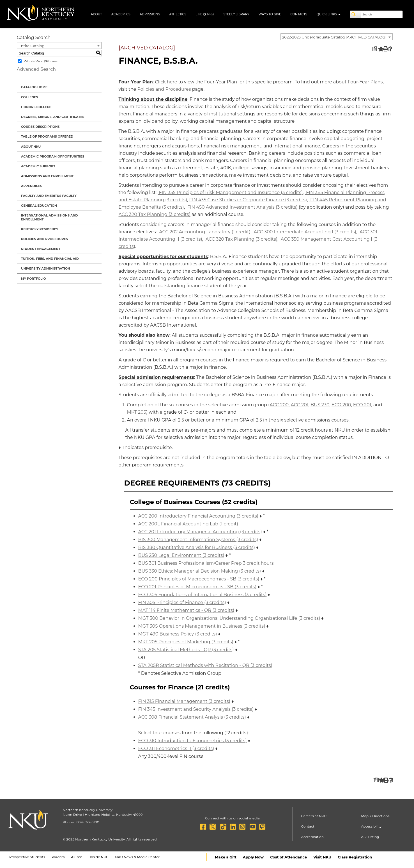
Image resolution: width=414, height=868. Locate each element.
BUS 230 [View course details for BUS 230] (320, 405)
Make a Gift (226, 857)
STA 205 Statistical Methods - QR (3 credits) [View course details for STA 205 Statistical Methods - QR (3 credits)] (186, 650)
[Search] (356, 14)
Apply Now (253, 857)
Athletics (178, 14)
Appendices (32, 186)
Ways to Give (270, 14)
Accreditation (312, 837)
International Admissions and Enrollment (49, 217)
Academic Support (38, 166)
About (96, 14)
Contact (308, 826)
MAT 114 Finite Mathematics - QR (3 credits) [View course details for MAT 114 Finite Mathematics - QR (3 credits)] (186, 610)
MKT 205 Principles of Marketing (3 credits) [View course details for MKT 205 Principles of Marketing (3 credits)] (186, 642)
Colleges (29, 97)
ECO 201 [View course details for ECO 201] (362, 405)
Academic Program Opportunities (53, 156)
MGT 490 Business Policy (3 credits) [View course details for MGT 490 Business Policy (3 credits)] (178, 634)
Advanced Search (36, 69)
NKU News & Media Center (137, 857)
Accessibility (371, 826)
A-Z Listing (370, 837)
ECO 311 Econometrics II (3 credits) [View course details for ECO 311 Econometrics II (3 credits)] (176, 749)
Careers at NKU (314, 816)
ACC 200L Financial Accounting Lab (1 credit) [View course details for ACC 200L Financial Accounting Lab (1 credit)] (188, 524)
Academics (121, 14)
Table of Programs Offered (47, 136)
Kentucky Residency (40, 229)
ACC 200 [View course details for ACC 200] (279, 405)
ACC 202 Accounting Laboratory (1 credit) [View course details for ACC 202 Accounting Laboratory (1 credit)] (204, 232)
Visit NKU (322, 857)
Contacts (299, 14)
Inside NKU (99, 857)
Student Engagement (41, 249)
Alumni (77, 857)
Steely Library (236, 14)
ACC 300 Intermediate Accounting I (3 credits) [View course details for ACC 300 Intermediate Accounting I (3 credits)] (304, 232)
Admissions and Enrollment (47, 176)
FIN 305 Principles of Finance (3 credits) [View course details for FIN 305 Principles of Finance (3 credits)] (182, 602)
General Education (39, 206)
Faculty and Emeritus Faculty (49, 196)
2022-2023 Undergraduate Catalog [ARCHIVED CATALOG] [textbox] (334, 37)
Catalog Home (34, 87)
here (172, 82)
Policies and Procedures (44, 239)
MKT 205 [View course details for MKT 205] (137, 412)
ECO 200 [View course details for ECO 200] (341, 405)
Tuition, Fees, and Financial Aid (50, 259)
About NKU (31, 147)
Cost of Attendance (288, 857)
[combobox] (337, 37)
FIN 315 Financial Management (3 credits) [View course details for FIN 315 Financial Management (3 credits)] (184, 701)
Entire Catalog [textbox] (32, 46)
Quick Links (328, 14)
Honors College (36, 107)
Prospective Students (27, 857)
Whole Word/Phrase (41, 61)
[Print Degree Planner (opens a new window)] (375, 49)
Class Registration (355, 857)
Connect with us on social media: (233, 818)
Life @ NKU (205, 14)
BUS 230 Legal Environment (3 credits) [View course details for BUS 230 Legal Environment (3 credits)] (181, 555)
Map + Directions (375, 816)
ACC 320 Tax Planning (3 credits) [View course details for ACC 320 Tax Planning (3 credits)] (155, 214)
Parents (58, 857)
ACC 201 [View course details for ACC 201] (300, 405)
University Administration (46, 268)
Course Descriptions (40, 127)
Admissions (150, 14)
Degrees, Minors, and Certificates (53, 117)
